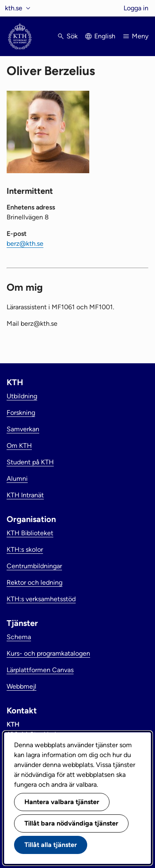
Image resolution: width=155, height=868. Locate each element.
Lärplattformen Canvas (40, 670)
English (105, 36)
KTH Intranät (25, 495)
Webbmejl (21, 686)
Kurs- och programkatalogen (48, 653)
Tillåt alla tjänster (51, 845)
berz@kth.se (25, 243)
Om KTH (19, 446)
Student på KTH (30, 462)
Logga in (136, 8)
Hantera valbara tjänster (62, 802)
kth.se (14, 8)
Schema (19, 637)
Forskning (21, 413)
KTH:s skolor (25, 549)
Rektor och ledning (35, 582)
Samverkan (23, 429)
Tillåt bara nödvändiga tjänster (71, 823)
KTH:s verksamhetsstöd (41, 599)
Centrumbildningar (34, 566)
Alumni (17, 479)
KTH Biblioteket (30, 533)
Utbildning (22, 396)
